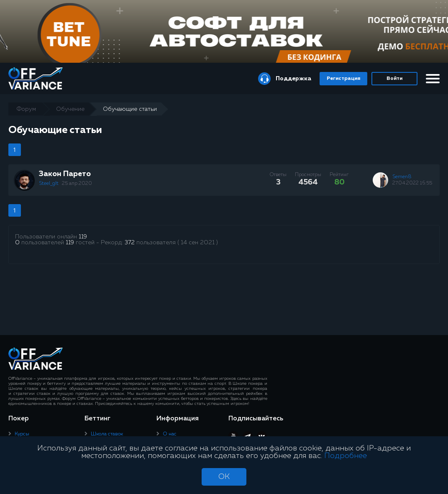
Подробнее (346, 456)
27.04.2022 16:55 (412, 183)
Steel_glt (49, 184)
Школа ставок (107, 434)
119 (83, 237)
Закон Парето (65, 174)
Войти (394, 79)
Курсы (22, 434)
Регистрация (343, 79)
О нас (170, 434)
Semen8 (402, 177)
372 (130, 243)
